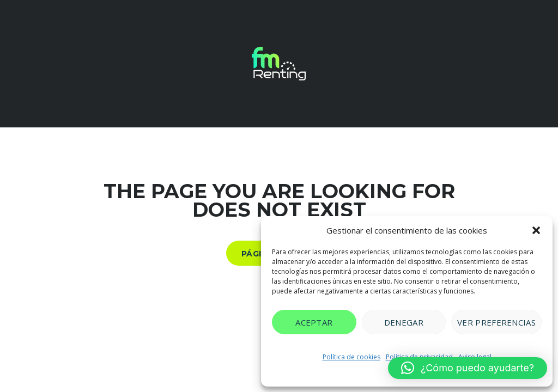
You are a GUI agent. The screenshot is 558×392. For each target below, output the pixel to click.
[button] (536, 230)
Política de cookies (351, 357)
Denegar (404, 322)
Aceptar (314, 322)
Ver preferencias (496, 322)
